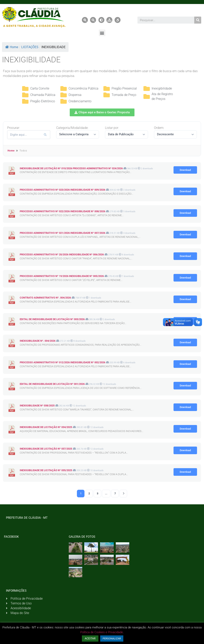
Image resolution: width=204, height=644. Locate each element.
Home (12, 47)
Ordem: (159, 128)
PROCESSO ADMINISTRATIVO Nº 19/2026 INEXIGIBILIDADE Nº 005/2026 (62, 276)
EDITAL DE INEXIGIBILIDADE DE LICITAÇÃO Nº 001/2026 (52, 384)
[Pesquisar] (198, 20)
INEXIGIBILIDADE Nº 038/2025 (37, 406)
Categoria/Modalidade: (72, 128)
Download (185, 170)
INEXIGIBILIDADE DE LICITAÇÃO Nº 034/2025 (46, 427)
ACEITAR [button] (90, 638)
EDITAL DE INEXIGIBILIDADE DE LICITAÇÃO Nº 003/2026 (52, 319)
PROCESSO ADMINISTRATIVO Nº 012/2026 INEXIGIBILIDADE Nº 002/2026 (62, 362)
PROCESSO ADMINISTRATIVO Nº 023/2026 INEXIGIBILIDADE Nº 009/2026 (62, 190)
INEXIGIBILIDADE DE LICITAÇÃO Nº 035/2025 (46, 470)
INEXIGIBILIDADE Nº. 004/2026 (38, 341)
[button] (102, 33)
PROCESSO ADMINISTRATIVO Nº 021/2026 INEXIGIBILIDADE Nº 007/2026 (62, 233)
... (106, 493)
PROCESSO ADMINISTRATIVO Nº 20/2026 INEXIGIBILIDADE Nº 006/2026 (62, 254)
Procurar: (13, 128)
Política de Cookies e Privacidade (102, 632)
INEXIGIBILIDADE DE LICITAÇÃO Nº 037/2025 (46, 449)
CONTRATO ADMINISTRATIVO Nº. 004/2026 (45, 298)
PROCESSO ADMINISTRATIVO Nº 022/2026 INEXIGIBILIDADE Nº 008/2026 (62, 211)
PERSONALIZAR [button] (112, 639)
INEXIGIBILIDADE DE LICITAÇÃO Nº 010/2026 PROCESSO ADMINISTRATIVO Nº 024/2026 (71, 168)
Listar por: (112, 128)
